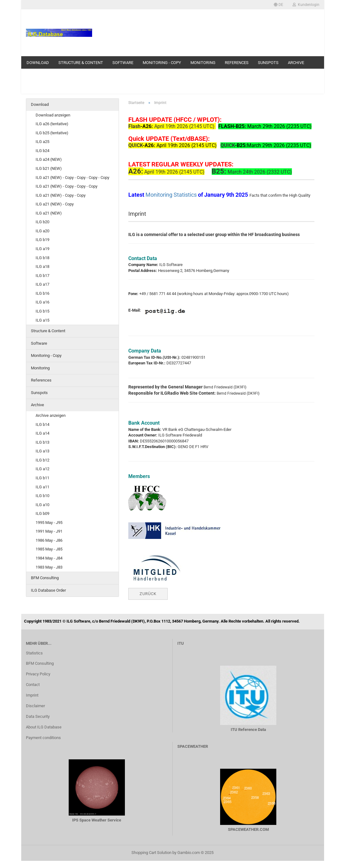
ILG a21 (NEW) (49, 213)
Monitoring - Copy (162, 63)
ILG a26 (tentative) (52, 124)
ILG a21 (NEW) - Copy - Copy (61, 195)
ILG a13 (42, 451)
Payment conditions (43, 738)
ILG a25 (42, 142)
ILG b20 (42, 222)
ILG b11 (42, 478)
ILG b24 (42, 151)
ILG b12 (42, 460)
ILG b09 (42, 513)
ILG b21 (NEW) (49, 168)
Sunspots (268, 63)
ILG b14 (42, 424)
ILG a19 (42, 249)
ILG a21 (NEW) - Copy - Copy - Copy (67, 186)
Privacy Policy (38, 674)
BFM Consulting (45, 578)
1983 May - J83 (49, 567)
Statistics (34, 653)
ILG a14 (42, 433)
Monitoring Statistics (172, 195)
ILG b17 (42, 276)
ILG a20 (42, 231)
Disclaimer (35, 706)
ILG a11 (42, 487)
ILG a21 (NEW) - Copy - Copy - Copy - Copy (72, 178)
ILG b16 (42, 293)
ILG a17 (42, 284)
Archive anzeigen (51, 415)
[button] (278, 5)
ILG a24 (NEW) (49, 159)
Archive (296, 63)
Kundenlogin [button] (306, 5)
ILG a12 (42, 469)
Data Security (38, 716)
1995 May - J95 (49, 523)
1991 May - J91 (49, 531)
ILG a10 (42, 505)
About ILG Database (44, 727)
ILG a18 (42, 266)
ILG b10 (42, 496)
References (237, 63)
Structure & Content (81, 63)
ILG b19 (42, 240)
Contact (33, 685)
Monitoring (203, 63)
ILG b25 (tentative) (52, 133)
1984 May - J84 (49, 558)
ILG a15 (42, 320)
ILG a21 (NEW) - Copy (55, 204)
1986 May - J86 (49, 540)
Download (38, 63)
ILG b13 (42, 442)
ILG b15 (42, 311)
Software (123, 63)
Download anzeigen (53, 115)
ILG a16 (42, 302)
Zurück (148, 594)
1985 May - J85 (49, 549)
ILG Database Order (48, 590)
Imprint (32, 695)
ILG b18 (42, 258)
